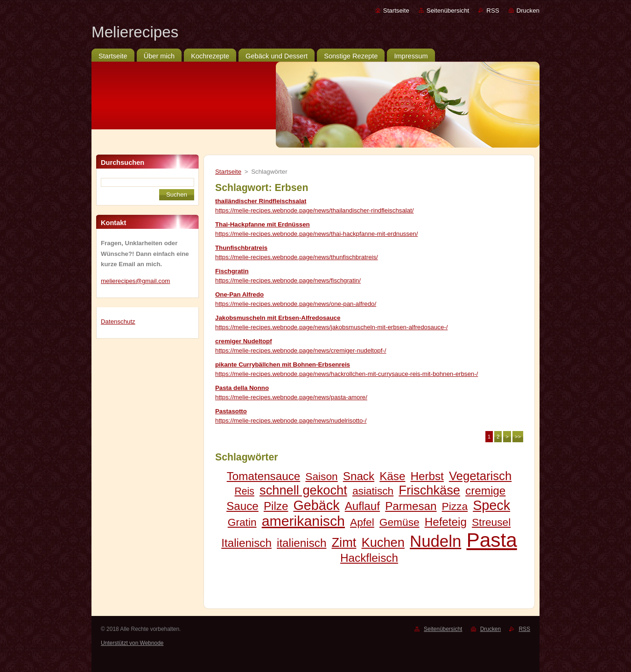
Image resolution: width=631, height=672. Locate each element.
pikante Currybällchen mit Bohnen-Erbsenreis (283, 364)
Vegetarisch (480, 476)
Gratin (242, 522)
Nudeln (435, 541)
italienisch (301, 543)
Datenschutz (118, 322)
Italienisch (246, 543)
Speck (491, 505)
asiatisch (373, 491)
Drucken (528, 11)
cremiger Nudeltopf (244, 341)
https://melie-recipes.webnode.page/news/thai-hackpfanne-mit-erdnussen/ (316, 234)
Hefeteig (446, 522)
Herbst (427, 476)
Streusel (491, 522)
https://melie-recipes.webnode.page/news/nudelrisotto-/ (291, 421)
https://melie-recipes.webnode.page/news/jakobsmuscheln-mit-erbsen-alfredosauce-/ (331, 327)
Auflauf (362, 506)
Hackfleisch (369, 558)
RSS (493, 11)
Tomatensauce (264, 476)
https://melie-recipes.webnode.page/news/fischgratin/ (288, 280)
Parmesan (411, 506)
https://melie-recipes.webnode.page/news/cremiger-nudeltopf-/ (301, 350)
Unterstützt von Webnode (132, 643)
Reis (245, 491)
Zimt (344, 542)
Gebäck (316, 505)
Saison (321, 476)
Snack (359, 476)
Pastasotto (231, 411)
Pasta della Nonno (242, 388)
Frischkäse (429, 490)
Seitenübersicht (448, 11)
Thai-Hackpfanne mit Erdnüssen (263, 224)
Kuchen (383, 542)
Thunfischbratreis (241, 248)
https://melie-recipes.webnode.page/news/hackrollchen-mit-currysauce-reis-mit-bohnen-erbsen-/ (347, 374)
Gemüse (400, 522)
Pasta (491, 540)
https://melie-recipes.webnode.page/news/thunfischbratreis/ (297, 257)
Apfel (362, 522)
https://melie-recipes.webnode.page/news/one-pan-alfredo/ (296, 304)
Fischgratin (232, 271)
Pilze (276, 506)
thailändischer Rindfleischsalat (261, 201)
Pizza (455, 506)
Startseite (396, 11)
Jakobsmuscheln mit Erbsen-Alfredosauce (278, 318)
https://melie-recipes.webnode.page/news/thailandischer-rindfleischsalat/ (314, 210)
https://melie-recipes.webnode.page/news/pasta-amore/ (291, 397)
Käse (392, 476)
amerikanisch (303, 521)
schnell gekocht (303, 490)
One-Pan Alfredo (239, 294)
